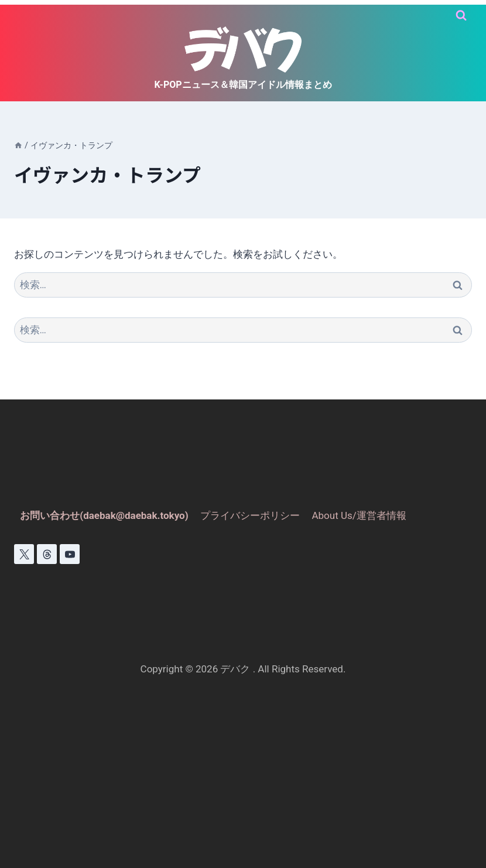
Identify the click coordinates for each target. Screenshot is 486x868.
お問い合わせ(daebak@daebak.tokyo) (104, 515)
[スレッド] (47, 554)
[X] (24, 554)
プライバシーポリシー (250, 515)
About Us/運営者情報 (359, 515)
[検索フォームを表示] (461, 16)
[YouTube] (70, 554)
